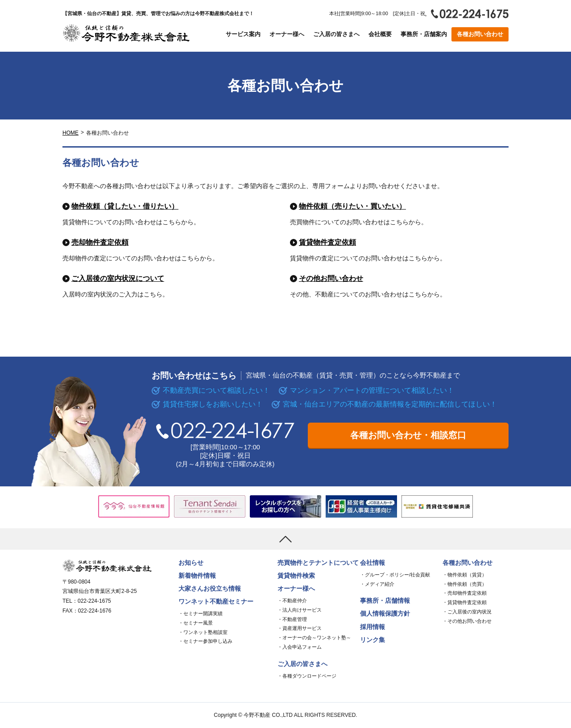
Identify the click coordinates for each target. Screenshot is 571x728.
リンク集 (372, 640)
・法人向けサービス (300, 610)
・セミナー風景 (196, 623)
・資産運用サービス (300, 628)
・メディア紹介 (377, 584)
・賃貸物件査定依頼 (465, 602)
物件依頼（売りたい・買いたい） (352, 206)
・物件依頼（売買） (465, 584)
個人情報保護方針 (385, 614)
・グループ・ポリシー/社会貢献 (395, 575)
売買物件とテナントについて (318, 563)
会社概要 (380, 34)
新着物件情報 (197, 576)
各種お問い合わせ (480, 34)
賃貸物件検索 (296, 576)
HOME (70, 133)
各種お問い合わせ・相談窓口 (408, 435)
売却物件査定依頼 (100, 242)
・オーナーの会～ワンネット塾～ (314, 638)
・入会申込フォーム (300, 647)
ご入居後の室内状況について (118, 278)
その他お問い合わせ (331, 278)
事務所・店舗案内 (424, 34)
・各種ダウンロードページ (307, 676)
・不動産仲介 (292, 600)
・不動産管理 (292, 619)
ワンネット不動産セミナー (216, 602)
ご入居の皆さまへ (336, 34)
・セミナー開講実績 (201, 613)
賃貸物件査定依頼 (327, 242)
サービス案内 (243, 34)
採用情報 (372, 627)
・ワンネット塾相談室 (203, 632)
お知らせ (191, 563)
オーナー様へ (287, 34)
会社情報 (372, 563)
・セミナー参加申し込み (205, 641)
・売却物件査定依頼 (465, 593)
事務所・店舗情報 (385, 601)
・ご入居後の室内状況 (467, 612)
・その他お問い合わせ (467, 621)
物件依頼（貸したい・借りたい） (125, 206)
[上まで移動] (285, 539)
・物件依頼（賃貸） (465, 575)
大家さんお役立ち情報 (210, 589)
